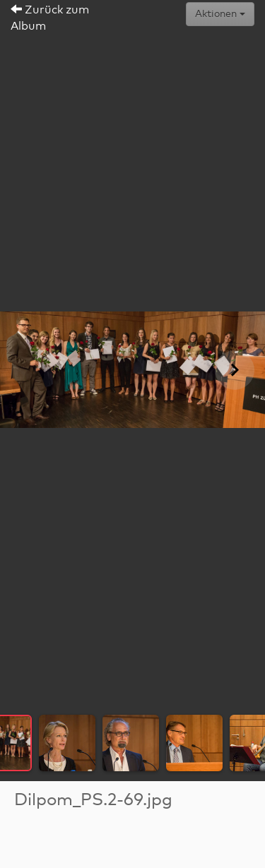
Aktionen (220, 14)
